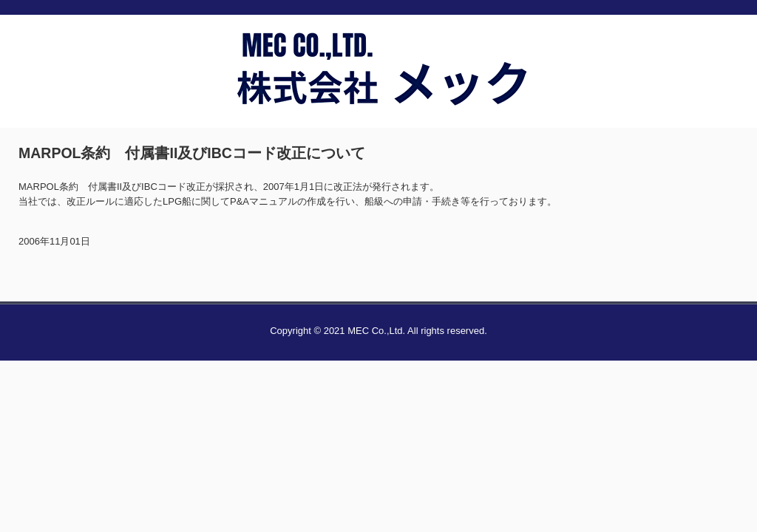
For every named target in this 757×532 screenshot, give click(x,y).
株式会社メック (378, 98)
